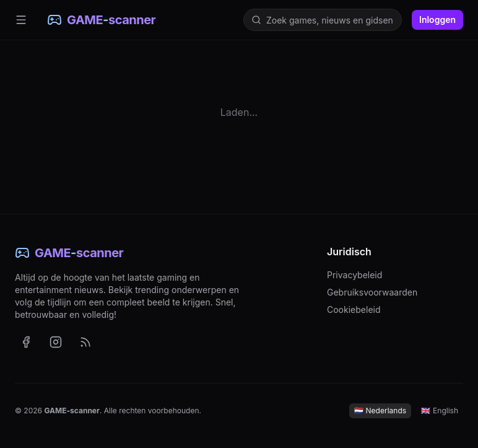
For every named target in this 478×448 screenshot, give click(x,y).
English (440, 411)
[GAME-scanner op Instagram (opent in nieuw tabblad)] (56, 342)
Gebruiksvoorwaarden (372, 292)
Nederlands (380, 411)
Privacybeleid (354, 275)
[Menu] (21, 20)
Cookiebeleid (354, 310)
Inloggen (437, 20)
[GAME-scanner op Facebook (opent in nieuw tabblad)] (26, 342)
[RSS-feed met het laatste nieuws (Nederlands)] (85, 342)
